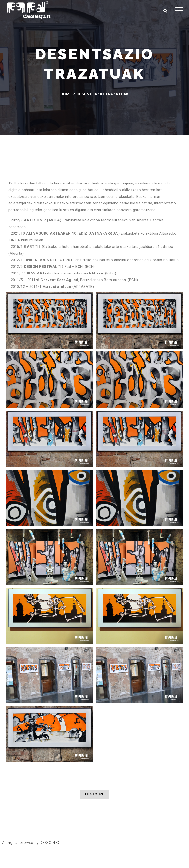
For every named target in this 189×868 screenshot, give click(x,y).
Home (66, 94)
